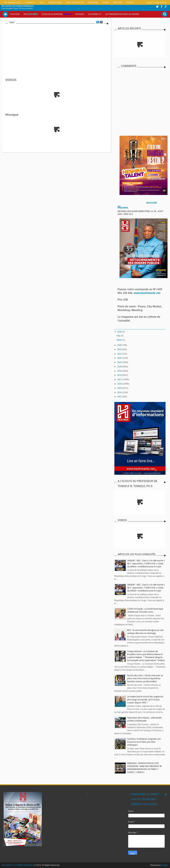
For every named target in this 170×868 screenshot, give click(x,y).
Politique (15, 14)
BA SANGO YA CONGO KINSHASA (18, 6)
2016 (120, 384)
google (166, 7)
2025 (120, 345)
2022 (120, 358)
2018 (120, 375)
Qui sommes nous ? (12, 2)
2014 (120, 392)
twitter (157, 7)
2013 (120, 397)
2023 (120, 354)
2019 (120, 371)
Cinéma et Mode (55, 2)
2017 (120, 379)
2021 (120, 362)
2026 (120, 332)
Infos (31, 14)
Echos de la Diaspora (57, 14)
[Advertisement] (57, 49)
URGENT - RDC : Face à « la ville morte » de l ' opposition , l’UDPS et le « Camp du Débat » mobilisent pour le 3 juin (146, 564)
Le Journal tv (95, 14)
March (120, 340)
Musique (80, 14)
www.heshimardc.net (147, 293)
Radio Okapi (93, 2)
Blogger (165, 865)
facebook (162, 7)
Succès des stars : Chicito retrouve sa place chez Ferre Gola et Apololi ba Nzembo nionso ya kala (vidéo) (145, 679)
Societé (106, 2)
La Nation (29, 2)
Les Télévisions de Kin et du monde (122, 14)
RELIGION (118, 2)
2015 (120, 388)
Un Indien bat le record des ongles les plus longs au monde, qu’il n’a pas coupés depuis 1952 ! (145, 700)
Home (5, 14)
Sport (42, 2)
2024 (120, 349)
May (119, 336)
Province (130, 2)
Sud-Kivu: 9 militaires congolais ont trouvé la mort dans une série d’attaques (144, 742)
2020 (120, 367)
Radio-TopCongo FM (75, 2)
